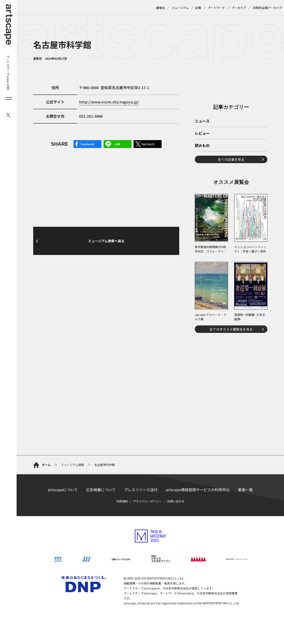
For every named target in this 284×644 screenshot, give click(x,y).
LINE (118, 144)
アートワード (216, 8)
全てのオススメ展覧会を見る (231, 329)
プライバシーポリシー (147, 501)
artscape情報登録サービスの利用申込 (198, 490)
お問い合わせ (176, 501)
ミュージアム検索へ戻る (106, 241)
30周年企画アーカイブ (267, 8)
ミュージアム (180, 8)
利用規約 (122, 501)
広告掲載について (101, 490)
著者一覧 (245, 490)
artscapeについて (63, 490)
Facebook (88, 144)
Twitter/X (148, 144)
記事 (198, 8)
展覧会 (161, 8)
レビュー (202, 133)
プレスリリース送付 (141, 490)
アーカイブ (239, 8)
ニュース (202, 121)
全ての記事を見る (231, 159)
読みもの (202, 146)
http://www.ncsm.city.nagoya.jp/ (109, 102)
